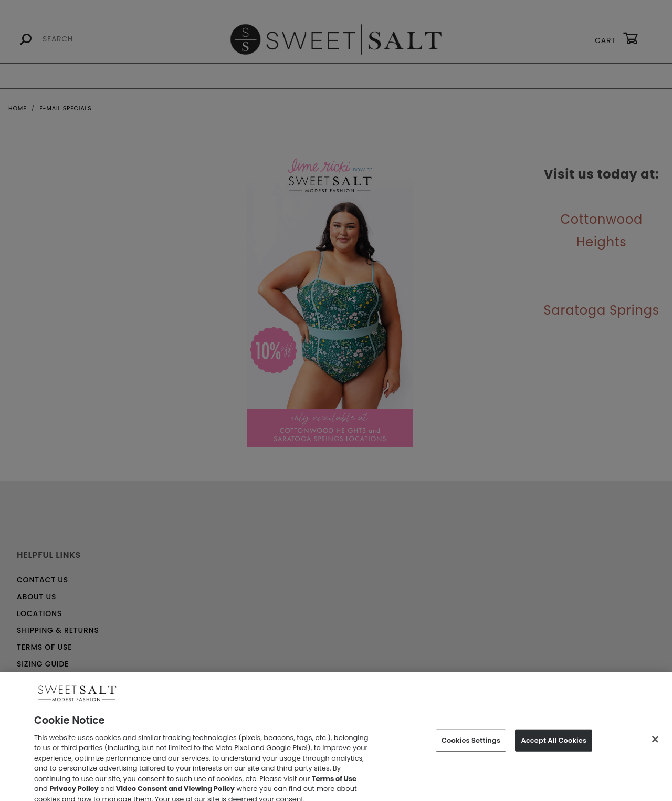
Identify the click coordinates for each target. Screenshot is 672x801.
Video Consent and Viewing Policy (175, 795)
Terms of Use (334, 784)
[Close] (655, 745)
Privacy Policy (74, 795)
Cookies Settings (471, 746)
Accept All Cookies (554, 746)
